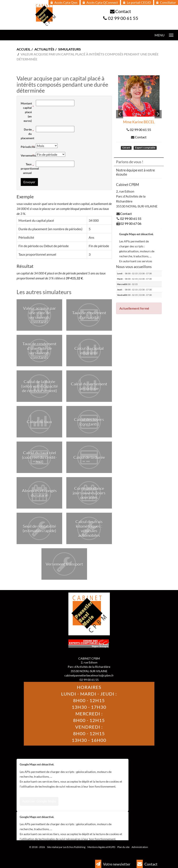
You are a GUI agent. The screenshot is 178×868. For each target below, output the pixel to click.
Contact (123, 11)
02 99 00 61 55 (123, 18)
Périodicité (27, 147)
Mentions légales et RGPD (101, 847)
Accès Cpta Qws (64, 2)
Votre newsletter (113, 864)
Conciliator (166, 2)
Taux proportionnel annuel (27, 168)
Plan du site (123, 847)
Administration (140, 847)
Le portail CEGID (137, 2)
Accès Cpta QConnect (100, 2)
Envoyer (29, 182)
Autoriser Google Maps (39, 801)
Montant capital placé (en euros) (26, 112)
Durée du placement (27, 134)
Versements (27, 155)
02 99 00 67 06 (131, 223)
